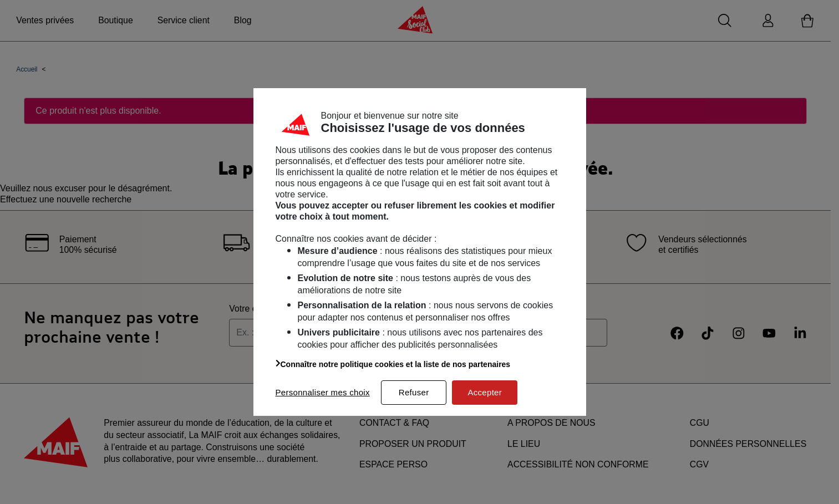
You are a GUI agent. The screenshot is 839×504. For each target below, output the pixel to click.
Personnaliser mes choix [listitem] (323, 392)
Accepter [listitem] (485, 392)
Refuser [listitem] (414, 392)
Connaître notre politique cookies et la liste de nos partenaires (393, 364)
